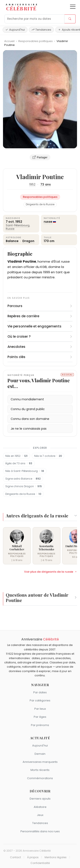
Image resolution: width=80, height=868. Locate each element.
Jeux (40, 815)
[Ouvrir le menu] (73, 7)
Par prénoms (40, 725)
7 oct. (10, 222)
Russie (10, 229)
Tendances (41, 30)
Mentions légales (56, 857)
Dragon (28, 241)
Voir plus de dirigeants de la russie (51, 572)
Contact (15, 857)
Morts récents (40, 770)
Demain (40, 754)
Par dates (40, 692)
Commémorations (40, 778)
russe (48, 222)
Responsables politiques (36, 41)
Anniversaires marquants (40, 762)
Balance (12, 241)
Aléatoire (40, 807)
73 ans (46, 184)
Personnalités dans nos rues (40, 831)
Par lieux (40, 709)
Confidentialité (40, 863)
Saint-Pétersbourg (18, 225)
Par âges (40, 717)
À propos (33, 857)
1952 (32, 184)
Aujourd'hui (15, 30)
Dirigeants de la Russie (40, 204)
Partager (40, 157)
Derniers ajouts (40, 799)
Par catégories (40, 700)
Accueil (9, 41)
